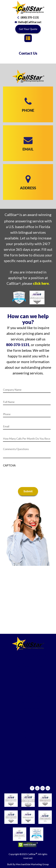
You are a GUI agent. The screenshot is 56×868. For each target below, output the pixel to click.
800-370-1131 (18, 345)
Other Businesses (30, 708)
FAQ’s (30, 719)
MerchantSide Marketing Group (32, 864)
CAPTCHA (9, 465)
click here (41, 283)
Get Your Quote (28, 29)
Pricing (30, 725)
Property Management (30, 702)
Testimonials (30, 731)
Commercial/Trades (30, 690)
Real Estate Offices (30, 696)
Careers (30, 744)
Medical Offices (30, 678)
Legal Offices (30, 684)
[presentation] (26, 474)
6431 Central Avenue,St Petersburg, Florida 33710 (30, 778)
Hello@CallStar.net (30, 22)
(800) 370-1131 (30, 17)
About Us (30, 737)
